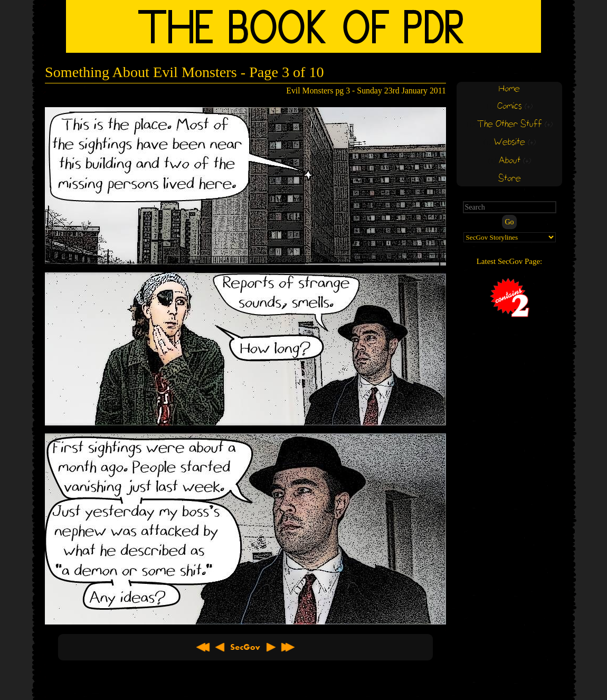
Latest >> (288, 647)
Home (509, 89)
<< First (203, 647)
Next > (271, 647)
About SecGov (245, 647)
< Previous (220, 647)
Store (510, 179)
